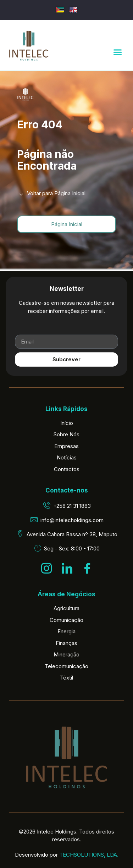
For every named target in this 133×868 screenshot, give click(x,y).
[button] (118, 52)
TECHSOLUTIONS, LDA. (89, 855)
